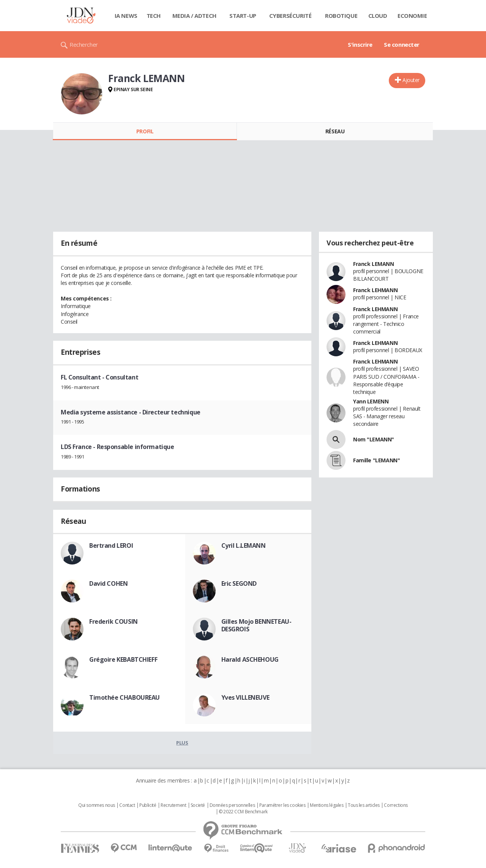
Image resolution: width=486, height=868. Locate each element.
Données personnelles (232, 805)
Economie (412, 16)
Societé (198, 805)
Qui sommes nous (97, 805)
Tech (154, 16)
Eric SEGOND (239, 583)
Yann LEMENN (371, 401)
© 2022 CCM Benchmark (243, 812)
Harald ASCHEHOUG (250, 659)
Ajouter (411, 80)
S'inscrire (360, 44)
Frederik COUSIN (114, 621)
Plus (182, 743)
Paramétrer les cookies (282, 805)
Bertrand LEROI (111, 545)
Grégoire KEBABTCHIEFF (123, 659)
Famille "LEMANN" (376, 460)
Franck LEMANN (374, 264)
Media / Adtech (194, 16)
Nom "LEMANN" (374, 439)
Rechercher (84, 44)
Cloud (378, 16)
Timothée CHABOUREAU (125, 697)
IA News (126, 16)
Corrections (396, 805)
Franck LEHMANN (375, 290)
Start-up (243, 16)
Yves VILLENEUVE (245, 697)
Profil (145, 131)
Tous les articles (364, 805)
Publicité (148, 805)
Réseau (335, 131)
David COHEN (108, 583)
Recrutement (173, 805)
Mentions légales (327, 805)
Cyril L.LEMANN (244, 545)
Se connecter (402, 44)
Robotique (341, 16)
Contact (127, 805)
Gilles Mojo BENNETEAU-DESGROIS (256, 625)
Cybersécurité (290, 16)
